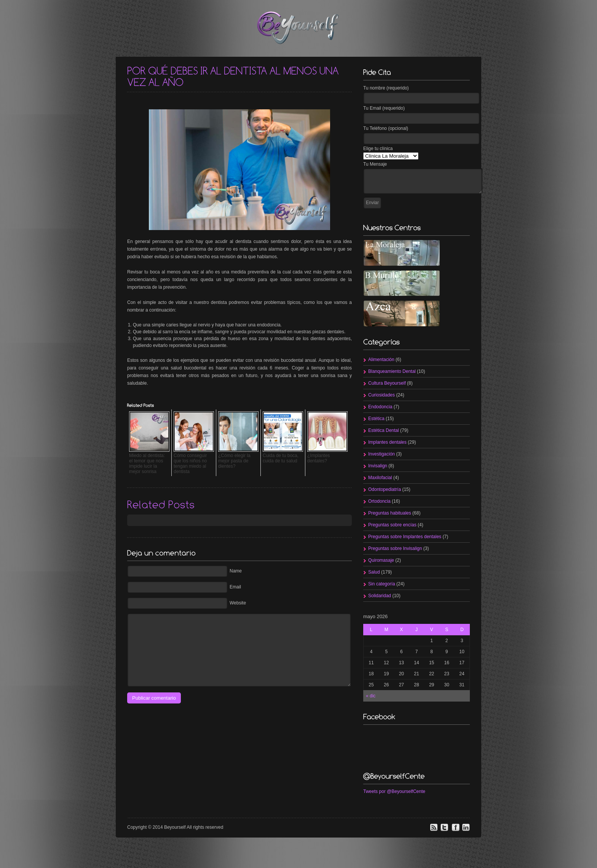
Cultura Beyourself (387, 383)
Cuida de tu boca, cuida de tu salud (281, 458)
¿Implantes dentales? (318, 458)
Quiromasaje (381, 560)
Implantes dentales (387, 442)
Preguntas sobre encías (392, 525)
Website (238, 603)
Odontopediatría (385, 489)
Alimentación (381, 360)
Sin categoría (382, 584)
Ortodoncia (379, 501)
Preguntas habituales (390, 513)
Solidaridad (380, 596)
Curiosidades (382, 395)
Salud (374, 572)
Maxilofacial (380, 478)
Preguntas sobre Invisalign (395, 548)
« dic (371, 696)
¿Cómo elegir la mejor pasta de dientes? (234, 461)
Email (235, 587)
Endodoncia (380, 407)
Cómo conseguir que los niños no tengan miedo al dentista (190, 464)
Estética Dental (384, 430)
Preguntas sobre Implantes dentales (405, 537)
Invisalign (378, 466)
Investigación (382, 454)
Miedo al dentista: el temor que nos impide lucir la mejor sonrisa (147, 464)
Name (236, 571)
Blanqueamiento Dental (392, 371)
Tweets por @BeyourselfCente (394, 791)
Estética (376, 419)
